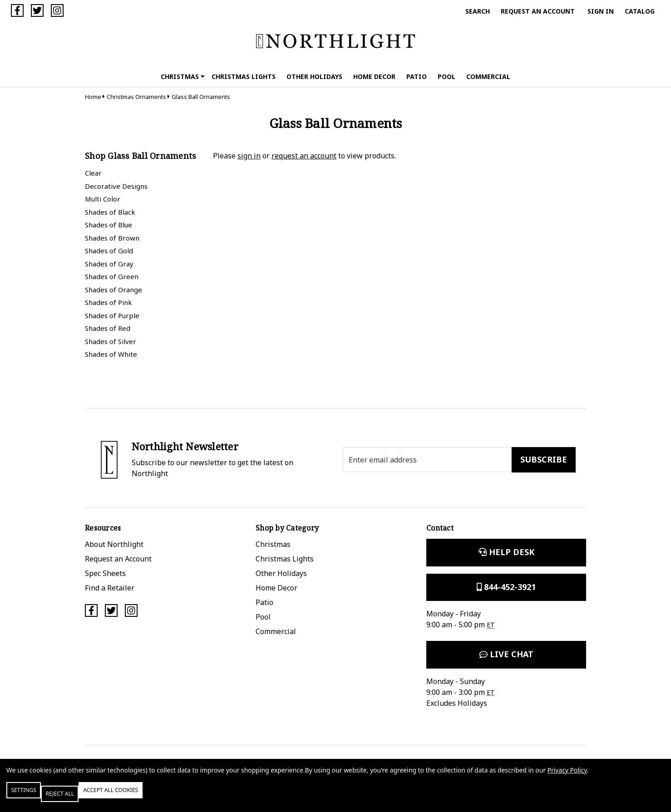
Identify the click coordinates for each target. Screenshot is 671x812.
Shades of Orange (113, 290)
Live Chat (506, 654)
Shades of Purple (112, 315)
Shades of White (111, 354)
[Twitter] (37, 10)
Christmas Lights (244, 76)
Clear (93, 173)
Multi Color (103, 199)
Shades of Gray (109, 264)
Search (478, 11)
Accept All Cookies (156, 797)
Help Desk (506, 552)
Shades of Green (112, 276)
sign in (249, 156)
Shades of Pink (109, 302)
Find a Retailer (110, 588)
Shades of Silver (111, 341)
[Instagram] (57, 10)
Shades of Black (110, 212)
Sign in (601, 11)
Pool (447, 76)
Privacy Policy (567, 777)
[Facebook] (17, 10)
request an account (304, 156)
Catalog (640, 11)
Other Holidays (314, 76)
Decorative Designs (116, 186)
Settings (33, 797)
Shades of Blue (109, 225)
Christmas (183, 76)
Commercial (488, 76)
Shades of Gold (109, 251)
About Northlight (114, 544)
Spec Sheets (105, 573)
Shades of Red (108, 328)
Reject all (86, 797)
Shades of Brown (112, 238)
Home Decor (374, 76)
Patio (417, 76)
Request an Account (538, 11)
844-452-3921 (506, 587)
